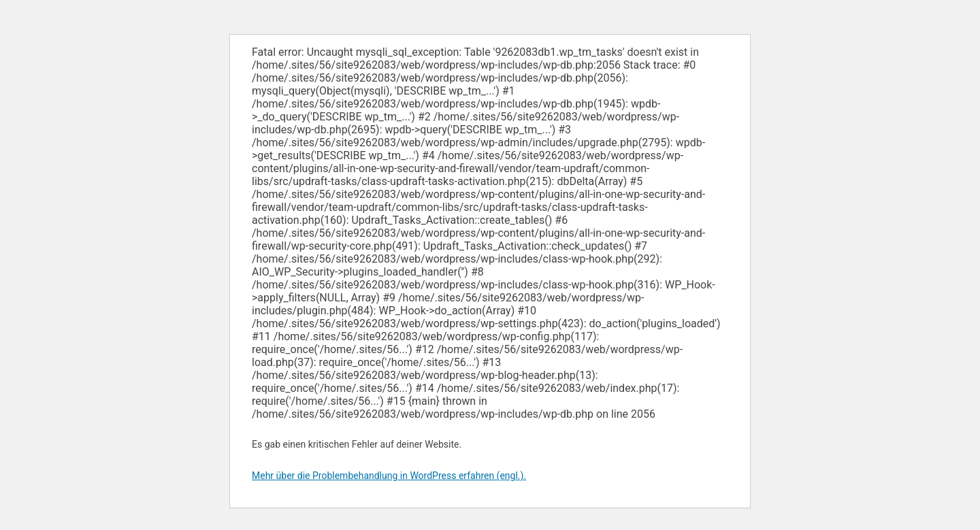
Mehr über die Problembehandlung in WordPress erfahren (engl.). (389, 476)
